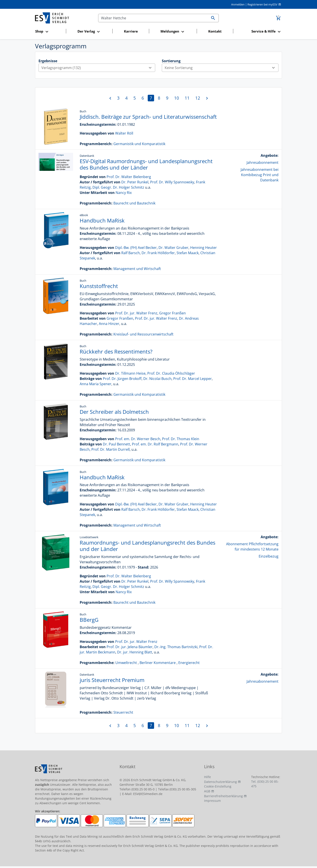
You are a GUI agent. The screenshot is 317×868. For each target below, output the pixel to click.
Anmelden (238, 4)
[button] (49, 32)
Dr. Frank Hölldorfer (158, 253)
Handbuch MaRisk (102, 220)
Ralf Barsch (131, 253)
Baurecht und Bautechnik (134, 203)
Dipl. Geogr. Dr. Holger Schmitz (118, 187)
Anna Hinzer (109, 324)
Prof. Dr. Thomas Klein (181, 439)
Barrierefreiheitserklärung (223, 796)
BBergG (89, 620)
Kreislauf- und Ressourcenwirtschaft (143, 334)
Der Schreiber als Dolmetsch (114, 412)
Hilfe (207, 777)
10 (177, 98)
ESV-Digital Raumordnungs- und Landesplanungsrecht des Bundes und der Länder (146, 164)
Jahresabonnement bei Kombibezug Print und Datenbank (260, 175)
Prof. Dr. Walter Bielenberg (129, 177)
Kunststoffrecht (99, 286)
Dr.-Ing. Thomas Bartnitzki (176, 647)
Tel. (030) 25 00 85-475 (265, 784)
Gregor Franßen (172, 313)
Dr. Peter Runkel (135, 182)
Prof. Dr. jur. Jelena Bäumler (130, 647)
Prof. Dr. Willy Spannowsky (172, 182)
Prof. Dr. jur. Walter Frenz (136, 313)
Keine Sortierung (221, 68)
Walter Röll (124, 133)
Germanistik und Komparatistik (139, 144)
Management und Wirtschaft (137, 269)
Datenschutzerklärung (220, 782)
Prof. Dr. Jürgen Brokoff (122, 379)
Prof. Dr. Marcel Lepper (193, 379)
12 (198, 98)
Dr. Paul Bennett (116, 444)
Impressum (212, 801)
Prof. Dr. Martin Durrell (111, 449)
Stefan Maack (188, 253)
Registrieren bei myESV (262, 4)
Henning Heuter (204, 248)
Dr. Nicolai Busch (157, 379)
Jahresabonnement (263, 162)
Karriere (131, 31)
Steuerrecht (123, 712)
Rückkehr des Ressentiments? (116, 351)
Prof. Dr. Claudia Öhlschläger (171, 373)
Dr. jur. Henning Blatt (135, 652)
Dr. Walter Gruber (173, 248)
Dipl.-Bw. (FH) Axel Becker (136, 248)
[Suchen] (153, 18)
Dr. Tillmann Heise (130, 373)
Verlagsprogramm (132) (98, 68)
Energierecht (189, 663)
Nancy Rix (124, 193)
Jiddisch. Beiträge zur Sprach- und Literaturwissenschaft (148, 117)
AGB (207, 791)
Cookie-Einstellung (218, 786)
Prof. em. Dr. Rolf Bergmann (155, 444)
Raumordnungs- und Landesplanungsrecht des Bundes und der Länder (147, 546)
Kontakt (215, 31)
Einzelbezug (269, 556)
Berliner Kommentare (158, 663)
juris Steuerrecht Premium (112, 680)
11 (187, 98)
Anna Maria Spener (96, 384)
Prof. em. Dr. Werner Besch (138, 439)
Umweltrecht (126, 663)
